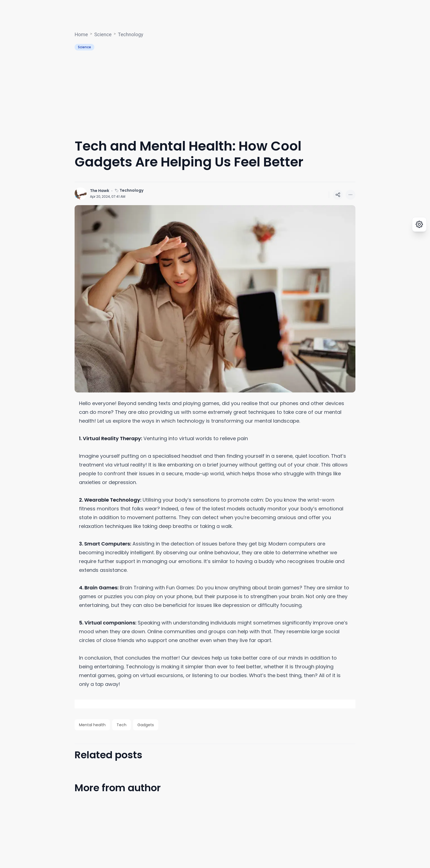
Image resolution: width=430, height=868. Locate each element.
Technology (131, 34)
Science (103, 34)
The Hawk (100, 191)
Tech (121, 725)
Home (81, 34)
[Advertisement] (215, 94)
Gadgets (146, 725)
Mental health (92, 725)
